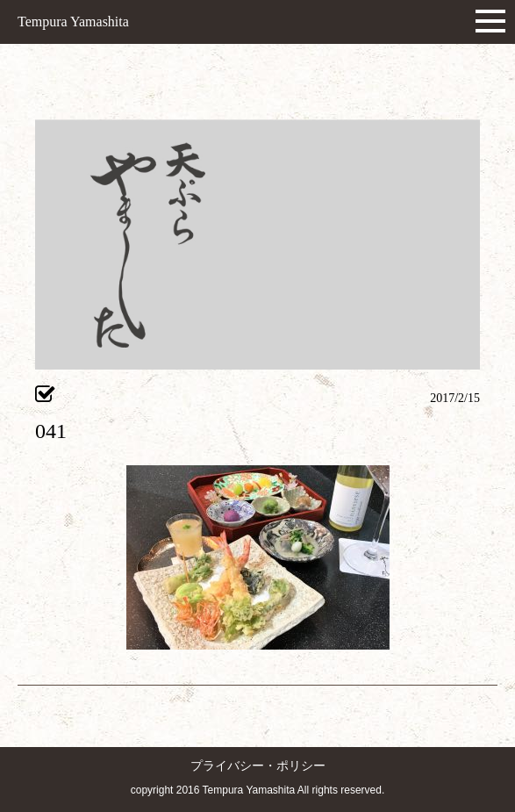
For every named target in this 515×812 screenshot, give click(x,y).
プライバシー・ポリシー (258, 766)
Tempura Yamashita (73, 22)
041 (51, 431)
